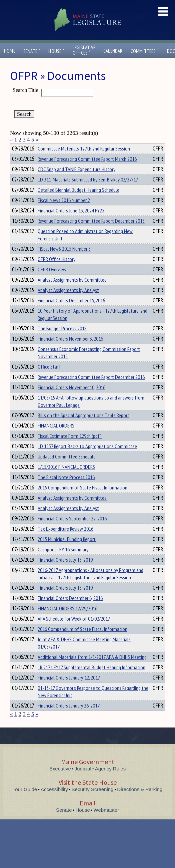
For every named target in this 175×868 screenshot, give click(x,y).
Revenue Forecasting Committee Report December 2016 (91, 389)
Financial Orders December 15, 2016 (71, 312)
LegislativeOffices (84, 50)
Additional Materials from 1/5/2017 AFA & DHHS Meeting (92, 669)
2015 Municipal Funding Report (67, 551)
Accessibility (54, 801)
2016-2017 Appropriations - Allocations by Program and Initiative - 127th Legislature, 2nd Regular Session (90, 586)
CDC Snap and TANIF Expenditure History (76, 181)
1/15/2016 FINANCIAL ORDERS (66, 479)
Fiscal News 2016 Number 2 (64, 212)
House (56, 51)
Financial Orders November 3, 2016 (70, 351)
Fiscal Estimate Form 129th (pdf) (70, 448)
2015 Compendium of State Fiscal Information (82, 499)
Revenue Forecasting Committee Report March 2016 (87, 171)
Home (10, 51)
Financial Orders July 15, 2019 (65, 572)
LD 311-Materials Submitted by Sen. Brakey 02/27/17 (88, 191)
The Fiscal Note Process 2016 (66, 489)
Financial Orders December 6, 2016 (70, 610)
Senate (32, 51)
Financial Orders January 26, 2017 (69, 718)
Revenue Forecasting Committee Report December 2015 (91, 233)
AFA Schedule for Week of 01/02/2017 (74, 631)
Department (48, 147)
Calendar (113, 51)
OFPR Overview (52, 281)
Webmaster (106, 822)
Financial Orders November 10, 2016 (71, 399)
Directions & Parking (140, 801)
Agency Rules (110, 781)
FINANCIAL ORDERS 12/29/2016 (67, 620)
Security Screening (93, 801)
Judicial (83, 781)
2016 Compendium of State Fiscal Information (82, 641)
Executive (60, 781)
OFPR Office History (56, 271)
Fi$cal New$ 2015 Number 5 (64, 261)
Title (15, 147)
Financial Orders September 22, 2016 (72, 530)
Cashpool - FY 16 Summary (63, 561)
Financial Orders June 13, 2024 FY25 (71, 222)
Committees (145, 51)
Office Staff (49, 379)
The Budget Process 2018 (62, 340)
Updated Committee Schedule (67, 468)
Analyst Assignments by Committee (72, 292)
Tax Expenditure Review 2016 (65, 541)
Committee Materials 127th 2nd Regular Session (84, 160)
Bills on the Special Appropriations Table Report (83, 427)
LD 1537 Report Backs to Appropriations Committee (87, 458)
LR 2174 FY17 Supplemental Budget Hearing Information (91, 679)
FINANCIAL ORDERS (56, 437)
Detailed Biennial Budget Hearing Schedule (78, 202)
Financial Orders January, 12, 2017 (69, 690)
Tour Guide (25, 801)
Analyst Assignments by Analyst (68, 302)
